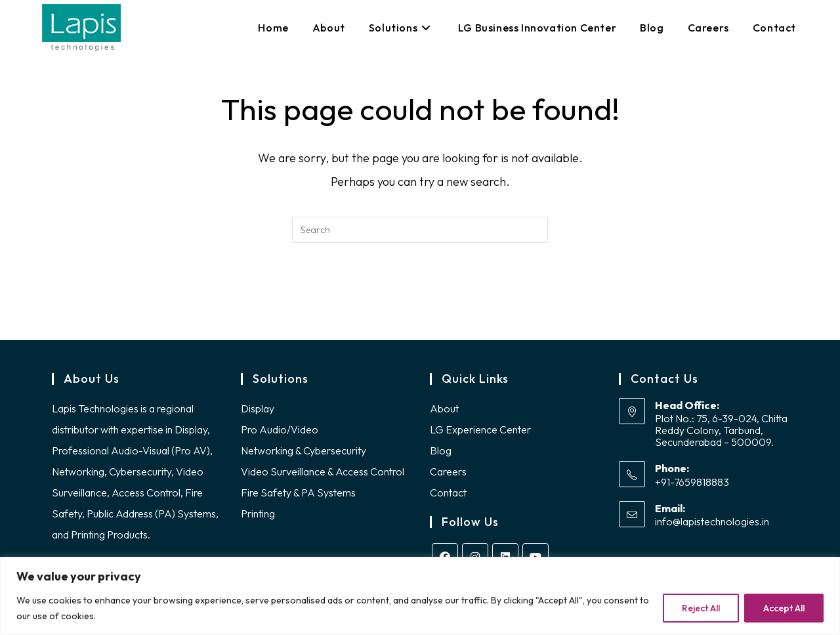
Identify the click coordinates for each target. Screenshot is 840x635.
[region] (420, 596)
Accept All (784, 608)
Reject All (701, 608)
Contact (448, 496)
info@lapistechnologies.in (712, 525)
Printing (258, 517)
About (444, 412)
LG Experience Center (480, 433)
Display (258, 412)
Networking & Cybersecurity (304, 454)
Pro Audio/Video (280, 433)
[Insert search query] (420, 230)
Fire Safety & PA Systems (298, 496)
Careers (448, 475)
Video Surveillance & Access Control (323, 475)
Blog (441, 454)
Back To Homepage (420, 296)
